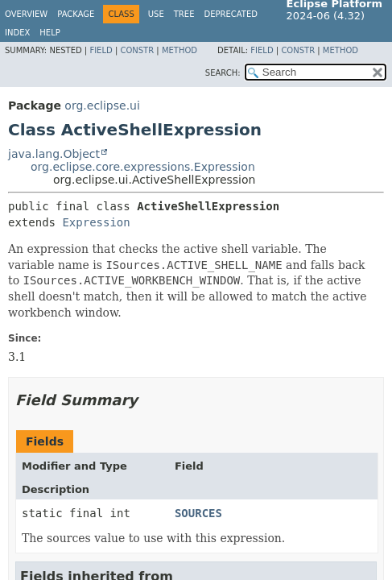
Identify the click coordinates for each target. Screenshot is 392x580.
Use (156, 14)
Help (50, 33)
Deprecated (231, 14)
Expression (96, 222)
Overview (26, 14)
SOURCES (198, 513)
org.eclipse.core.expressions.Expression (143, 167)
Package (76, 14)
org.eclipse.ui (102, 106)
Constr (137, 50)
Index (17, 33)
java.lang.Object (54, 154)
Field (101, 50)
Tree (184, 14)
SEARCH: (223, 73)
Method (179, 50)
